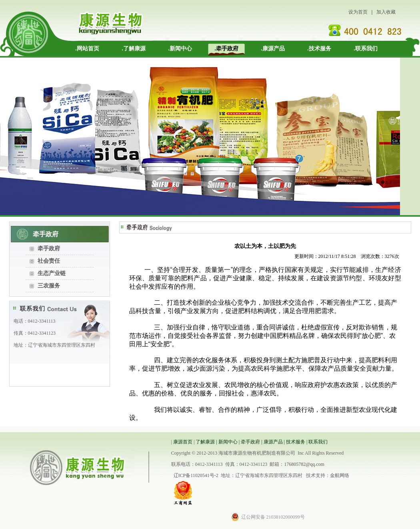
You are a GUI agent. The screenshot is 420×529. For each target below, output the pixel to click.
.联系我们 (366, 49)
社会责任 (49, 261)
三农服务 (49, 286)
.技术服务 (319, 49)
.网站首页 (87, 49)
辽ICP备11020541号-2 (196, 475)
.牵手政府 (226, 49)
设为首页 (358, 12)
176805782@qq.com (304, 464)
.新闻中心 (180, 49)
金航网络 (340, 475)
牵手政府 (49, 249)
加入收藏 (386, 12)
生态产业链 (52, 273)
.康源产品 (273, 49)
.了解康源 (134, 49)
